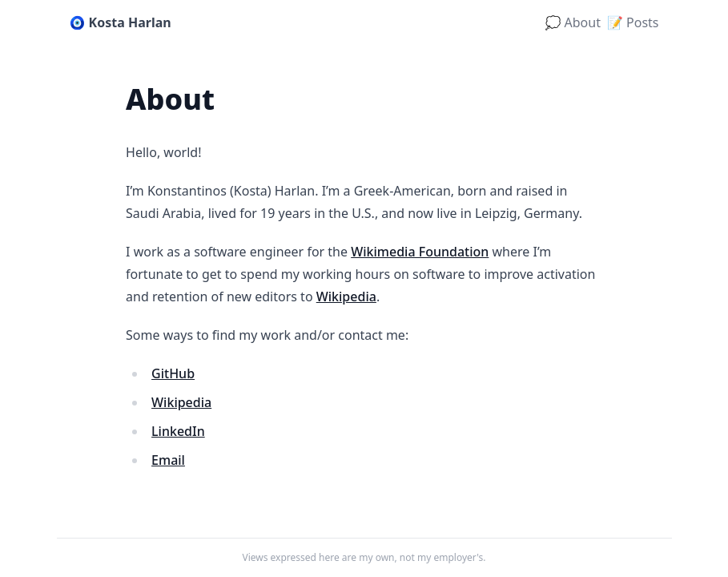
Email (168, 460)
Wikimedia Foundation (420, 252)
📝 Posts (633, 22)
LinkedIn (178, 431)
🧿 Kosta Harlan (121, 22)
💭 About (573, 22)
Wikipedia (346, 297)
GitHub (173, 373)
